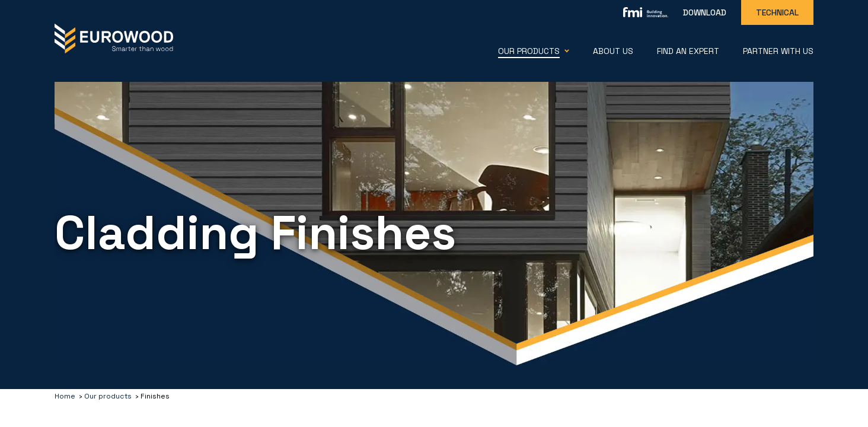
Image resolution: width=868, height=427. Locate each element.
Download (705, 12)
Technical (777, 12)
